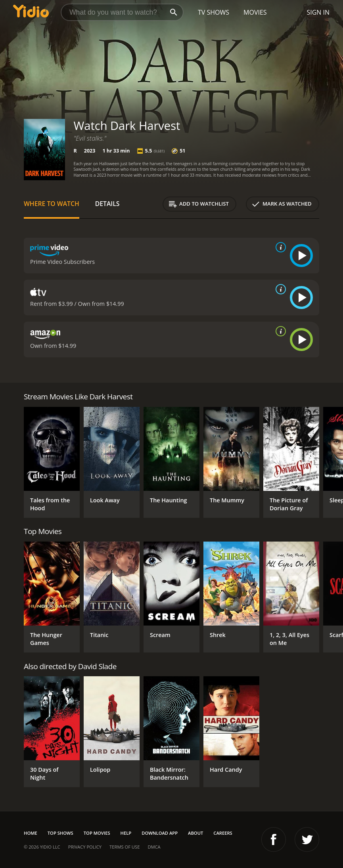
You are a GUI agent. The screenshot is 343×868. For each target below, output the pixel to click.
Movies (255, 12)
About (195, 833)
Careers (223, 833)
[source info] (279, 247)
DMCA (154, 847)
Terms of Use (125, 847)
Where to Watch (52, 204)
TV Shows (214, 12)
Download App (160, 833)
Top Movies (97, 833)
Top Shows (60, 833)
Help (126, 833)
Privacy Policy (85, 847)
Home (31, 833)
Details (107, 204)
